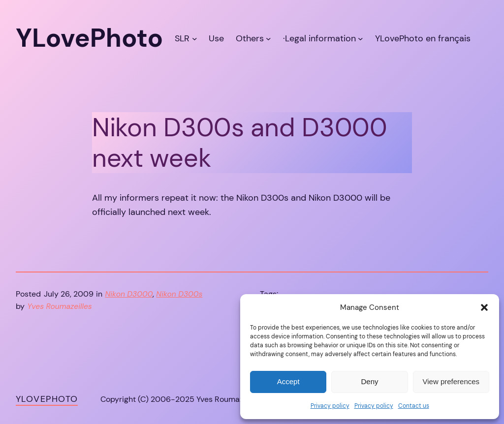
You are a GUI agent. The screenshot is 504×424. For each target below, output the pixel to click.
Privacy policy (330, 406)
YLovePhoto (47, 399)
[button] (484, 307)
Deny (369, 381)
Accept (288, 381)
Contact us (414, 406)
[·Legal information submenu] (361, 38)
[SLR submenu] (195, 38)
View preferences (451, 381)
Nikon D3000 (129, 294)
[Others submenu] (268, 38)
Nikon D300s (179, 294)
